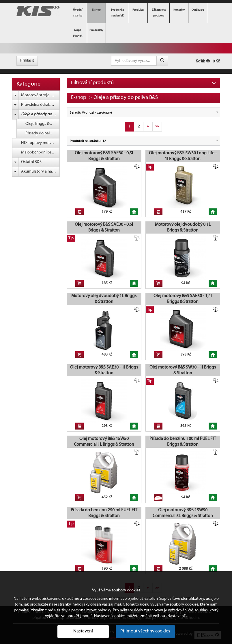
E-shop (96, 10)
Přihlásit (27, 61)
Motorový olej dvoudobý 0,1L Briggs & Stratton (183, 227)
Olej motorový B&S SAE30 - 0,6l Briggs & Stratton (104, 227)
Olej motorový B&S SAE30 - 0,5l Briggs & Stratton (104, 156)
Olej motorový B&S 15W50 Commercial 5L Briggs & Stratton (183, 513)
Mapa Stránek (78, 33)
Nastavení (83, 631)
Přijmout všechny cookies (145, 631)
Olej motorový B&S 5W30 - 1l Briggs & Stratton (183, 370)
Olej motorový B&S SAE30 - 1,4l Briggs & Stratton (183, 299)
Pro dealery (96, 30)
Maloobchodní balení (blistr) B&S (40, 152)
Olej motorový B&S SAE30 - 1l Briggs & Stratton (104, 370)
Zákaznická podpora (159, 13)
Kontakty (179, 10)
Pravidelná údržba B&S (40, 105)
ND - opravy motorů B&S (40, 143)
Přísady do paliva (40, 133)
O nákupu (198, 10)
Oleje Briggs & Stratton (43, 124)
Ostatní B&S (31, 162)
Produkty (138, 10)
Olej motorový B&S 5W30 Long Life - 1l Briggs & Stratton (183, 156)
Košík (208, 61)
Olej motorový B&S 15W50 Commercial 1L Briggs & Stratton (104, 442)
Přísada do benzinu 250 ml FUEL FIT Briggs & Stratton (104, 513)
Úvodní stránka (78, 13)
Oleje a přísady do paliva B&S (40, 114)
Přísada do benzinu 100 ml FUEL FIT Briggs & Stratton (183, 442)
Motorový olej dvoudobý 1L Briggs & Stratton (104, 299)
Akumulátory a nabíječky (40, 172)
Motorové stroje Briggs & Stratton (40, 95)
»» (157, 126)
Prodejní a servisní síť (117, 13)
